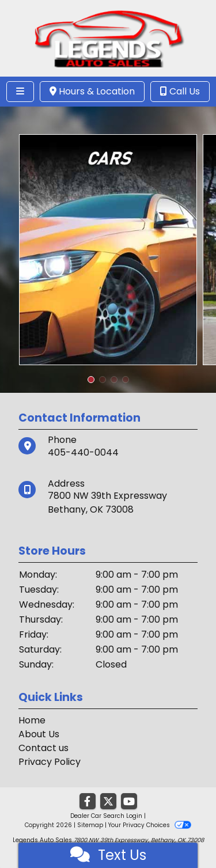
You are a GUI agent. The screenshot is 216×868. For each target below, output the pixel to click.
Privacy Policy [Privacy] (50, 762)
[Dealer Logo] (108, 38)
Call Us (180, 91)
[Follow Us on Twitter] (108, 802)
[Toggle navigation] (20, 92)
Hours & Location (92, 91)
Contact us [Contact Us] (43, 748)
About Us (39, 734)
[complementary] (181, 833)
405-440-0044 (83, 452)
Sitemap (90, 825)
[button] (91, 380)
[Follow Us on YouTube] (129, 802)
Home (32, 720)
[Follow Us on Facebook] (88, 802)
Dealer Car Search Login (106, 816)
